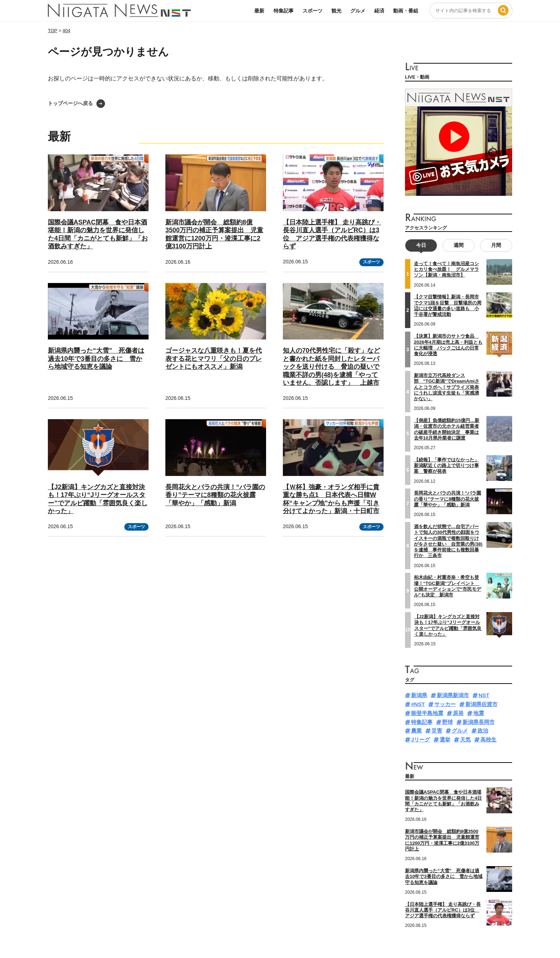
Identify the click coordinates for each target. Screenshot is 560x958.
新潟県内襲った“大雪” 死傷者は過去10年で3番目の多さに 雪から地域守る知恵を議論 (96, 359)
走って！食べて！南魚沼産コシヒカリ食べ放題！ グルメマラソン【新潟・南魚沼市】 (446, 269)
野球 (447, 722)
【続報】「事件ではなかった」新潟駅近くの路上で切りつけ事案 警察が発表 (446, 466)
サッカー (445, 704)
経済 (379, 11)
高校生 (488, 739)
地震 (479, 713)
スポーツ (312, 11)
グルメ (358, 11)
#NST (418, 704)
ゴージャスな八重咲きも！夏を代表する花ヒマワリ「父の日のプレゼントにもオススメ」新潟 (214, 359)
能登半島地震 (427, 713)
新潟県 (419, 695)
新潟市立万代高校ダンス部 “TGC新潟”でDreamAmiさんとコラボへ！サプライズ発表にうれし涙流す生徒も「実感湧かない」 (447, 387)
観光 (336, 11)
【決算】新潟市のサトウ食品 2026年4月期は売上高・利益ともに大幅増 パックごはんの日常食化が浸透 (448, 345)
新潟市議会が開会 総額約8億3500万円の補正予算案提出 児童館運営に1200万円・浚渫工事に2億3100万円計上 (442, 840)
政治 (483, 731)
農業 (416, 731)
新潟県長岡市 (479, 722)
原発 (458, 713)
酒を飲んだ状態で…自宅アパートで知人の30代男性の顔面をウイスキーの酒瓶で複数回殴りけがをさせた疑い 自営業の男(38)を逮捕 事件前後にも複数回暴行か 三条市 (448, 541)
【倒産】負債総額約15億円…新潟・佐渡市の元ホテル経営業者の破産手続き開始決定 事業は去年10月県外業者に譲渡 (447, 429)
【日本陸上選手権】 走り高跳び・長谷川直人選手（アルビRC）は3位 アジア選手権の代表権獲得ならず (443, 910)
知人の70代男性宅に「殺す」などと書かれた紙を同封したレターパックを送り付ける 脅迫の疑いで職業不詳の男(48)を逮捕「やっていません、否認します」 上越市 (331, 367)
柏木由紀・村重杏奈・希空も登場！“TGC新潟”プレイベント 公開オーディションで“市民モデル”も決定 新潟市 (448, 586)
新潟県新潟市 (453, 695)
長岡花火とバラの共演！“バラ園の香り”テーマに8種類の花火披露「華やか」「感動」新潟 (215, 495)
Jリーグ (421, 739)
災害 (437, 731)
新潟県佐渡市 (481, 704)
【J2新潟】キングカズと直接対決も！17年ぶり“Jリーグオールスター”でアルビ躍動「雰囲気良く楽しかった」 (448, 625)
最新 (259, 11)
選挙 (445, 739)
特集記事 (284, 11)
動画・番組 (406, 11)
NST (484, 695)
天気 (465, 739)
